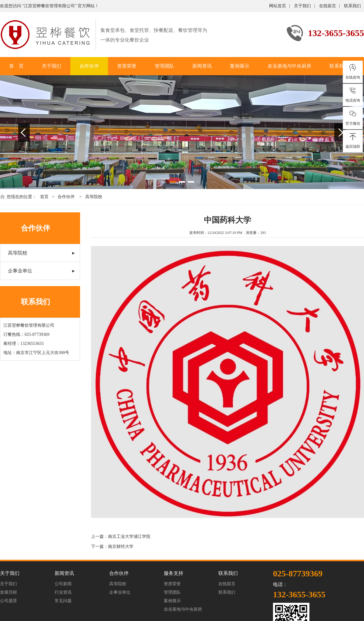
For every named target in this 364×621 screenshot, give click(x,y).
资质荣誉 (127, 66)
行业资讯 (63, 592)
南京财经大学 (121, 547)
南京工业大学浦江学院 (129, 537)
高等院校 (94, 197)
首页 (44, 197)
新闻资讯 (202, 66)
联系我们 (352, 6)
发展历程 (8, 592)
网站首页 (278, 6)
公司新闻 (63, 584)
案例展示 (240, 66)
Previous (24, 132)
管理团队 (164, 66)
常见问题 (63, 601)
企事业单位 (20, 271)
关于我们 (302, 6)
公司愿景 (8, 601)
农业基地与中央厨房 (289, 66)
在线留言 (328, 6)
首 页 (16, 66)
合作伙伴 (89, 66)
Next (340, 132)
